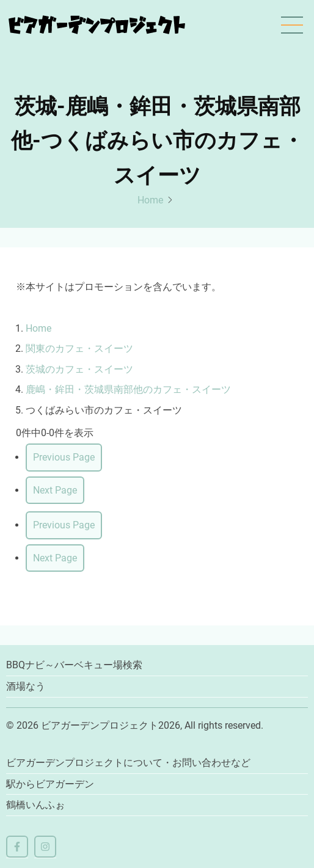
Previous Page (64, 457)
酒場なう (26, 686)
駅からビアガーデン (50, 784)
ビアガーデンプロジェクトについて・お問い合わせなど (128, 763)
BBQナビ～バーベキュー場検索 (74, 665)
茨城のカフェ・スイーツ (79, 369)
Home (150, 200)
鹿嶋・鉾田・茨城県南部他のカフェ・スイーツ (128, 389)
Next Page (55, 490)
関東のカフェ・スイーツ (79, 348)
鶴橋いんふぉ (35, 805)
